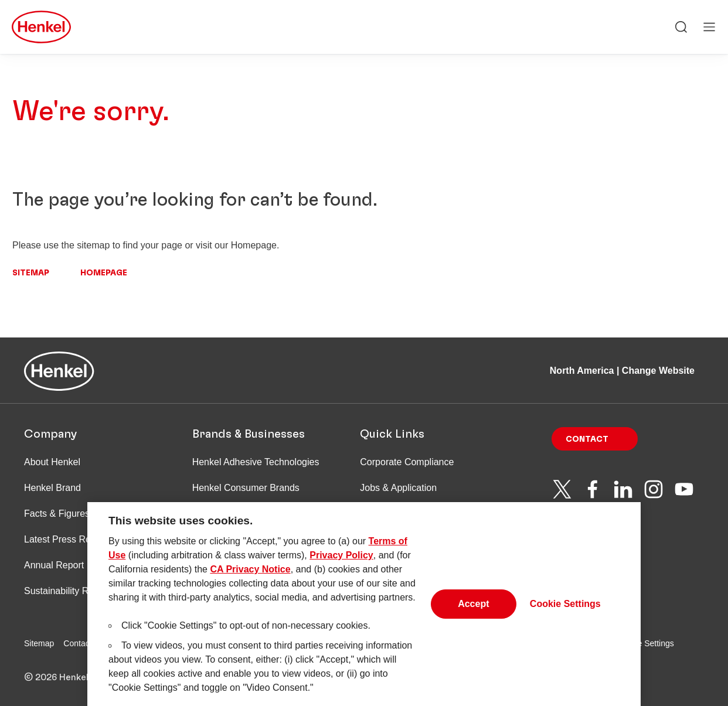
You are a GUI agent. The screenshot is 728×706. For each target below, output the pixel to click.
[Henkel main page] (41, 27)
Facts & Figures (57, 514)
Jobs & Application (398, 488)
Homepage (104, 273)
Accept (473, 609)
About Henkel (52, 462)
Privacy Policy (341, 560)
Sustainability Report (67, 591)
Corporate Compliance (407, 462)
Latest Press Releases (71, 539)
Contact (587, 439)
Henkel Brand (52, 488)
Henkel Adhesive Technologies (256, 462)
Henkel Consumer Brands (246, 488)
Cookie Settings (645, 643)
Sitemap (31, 273)
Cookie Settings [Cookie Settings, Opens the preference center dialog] (565, 609)
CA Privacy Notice (250, 574)
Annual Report (54, 565)
